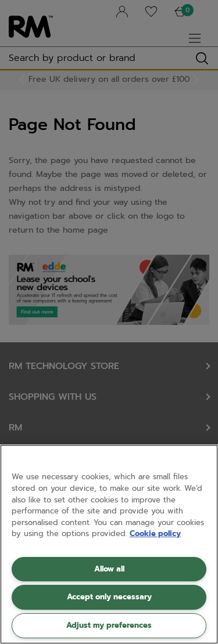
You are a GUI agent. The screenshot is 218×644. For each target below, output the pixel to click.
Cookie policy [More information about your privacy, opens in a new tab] (155, 533)
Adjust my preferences (109, 625)
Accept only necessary (109, 597)
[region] (109, 544)
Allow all (109, 569)
